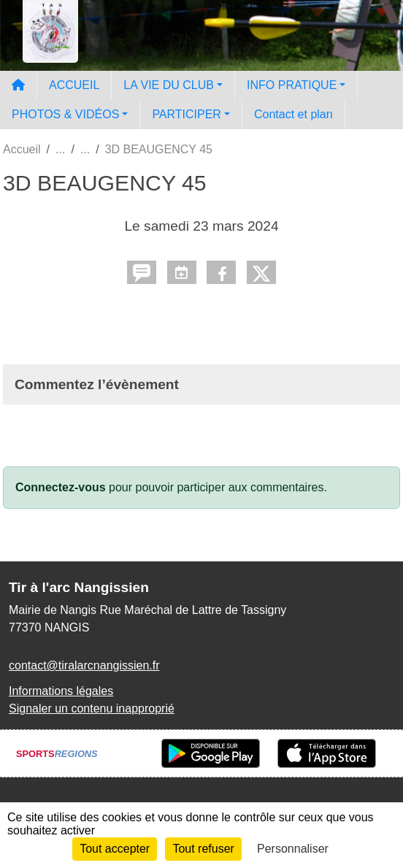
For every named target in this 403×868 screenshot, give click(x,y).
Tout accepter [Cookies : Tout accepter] (115, 849)
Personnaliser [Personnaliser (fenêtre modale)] (293, 849)
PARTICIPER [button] (187, 114)
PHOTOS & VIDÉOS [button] (65, 114)
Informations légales (61, 691)
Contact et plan (293, 114)
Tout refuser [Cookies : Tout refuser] (203, 849)
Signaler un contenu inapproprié (92, 708)
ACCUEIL (74, 85)
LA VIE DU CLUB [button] (169, 85)
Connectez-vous (61, 487)
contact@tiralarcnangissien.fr (84, 665)
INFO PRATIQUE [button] (292, 85)
